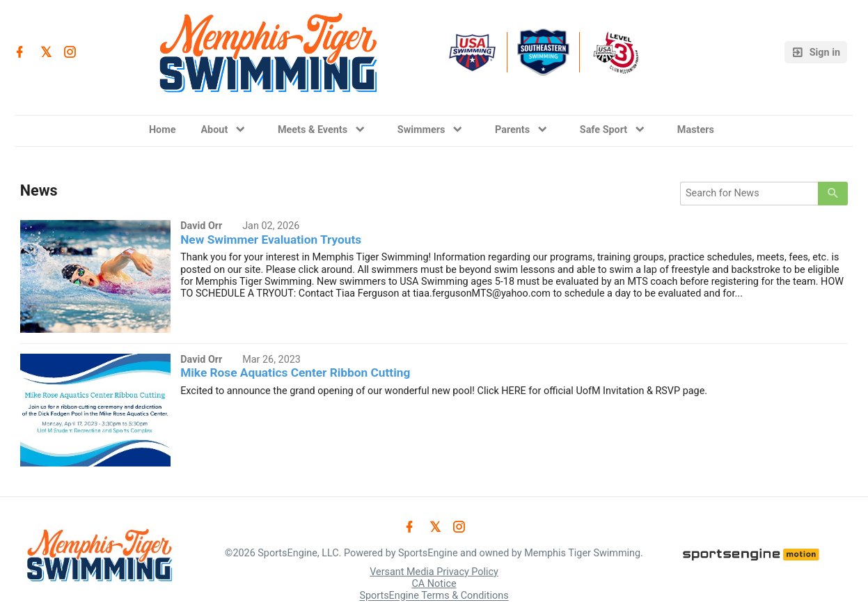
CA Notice (434, 584)
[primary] (833, 194)
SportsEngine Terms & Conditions (434, 596)
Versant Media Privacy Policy (434, 572)
